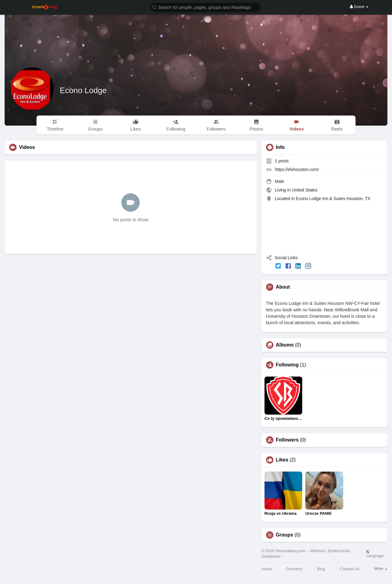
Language (375, 554)
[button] (205, 7)
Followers (287, 440)
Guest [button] (359, 7)
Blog (321, 569)
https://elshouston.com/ (297, 169)
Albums (285, 345)
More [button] (381, 569)
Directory (295, 569)
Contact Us (350, 569)
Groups (285, 535)
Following (287, 365)
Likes (282, 460)
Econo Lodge (83, 90)
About (267, 569)
